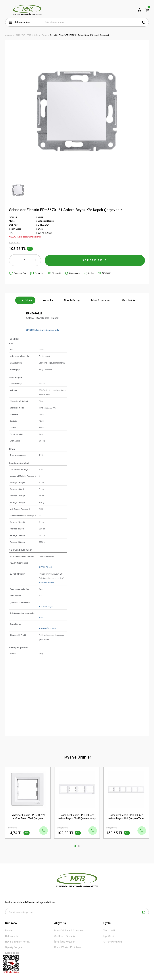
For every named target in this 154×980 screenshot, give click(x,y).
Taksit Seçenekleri (101, 300)
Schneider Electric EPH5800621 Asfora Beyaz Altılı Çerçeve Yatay (126, 817)
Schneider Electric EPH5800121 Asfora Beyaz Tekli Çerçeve (28, 817)
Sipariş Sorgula (14, 948)
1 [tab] (75, 846)
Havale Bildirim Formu (18, 942)
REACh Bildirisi (45, 567)
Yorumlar (48, 300)
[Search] (95, 22)
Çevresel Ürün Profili (47, 628)
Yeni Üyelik (109, 931)
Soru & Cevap (72, 300)
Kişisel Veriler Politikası (67, 948)
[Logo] (27, 10)
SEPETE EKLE (95, 260)
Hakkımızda (12, 936)
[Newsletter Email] (77, 913)
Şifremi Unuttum (113, 942)
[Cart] (147, 10)
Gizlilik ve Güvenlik (65, 936)
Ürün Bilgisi (25, 300)
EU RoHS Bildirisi (46, 583)
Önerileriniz (129, 300)
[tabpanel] (28, 804)
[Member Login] (140, 10)
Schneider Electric (46, 221)
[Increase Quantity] (35, 260)
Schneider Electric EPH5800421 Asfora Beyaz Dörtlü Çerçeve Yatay (77, 817)
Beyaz (41, 217)
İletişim (9, 931)
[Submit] (144, 913)
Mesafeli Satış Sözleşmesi (69, 931)
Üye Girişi (109, 936)
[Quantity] (25, 260)
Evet (41, 618)
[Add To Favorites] (18, 273)
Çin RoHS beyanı (46, 607)
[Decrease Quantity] (15, 260)
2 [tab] (79, 846)
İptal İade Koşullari (65, 942)
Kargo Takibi (12, 953)
